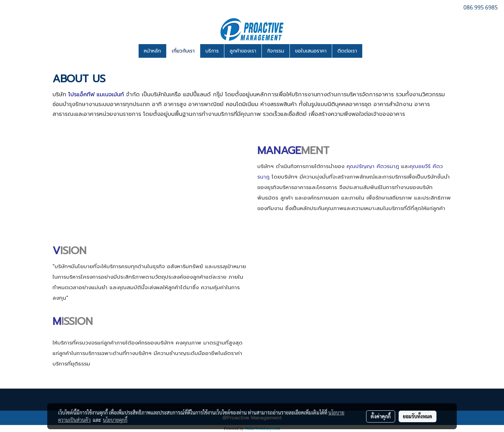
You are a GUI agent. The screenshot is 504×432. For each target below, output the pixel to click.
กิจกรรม (276, 51)
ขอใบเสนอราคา (311, 51)
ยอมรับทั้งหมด (418, 416)
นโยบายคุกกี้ (115, 420)
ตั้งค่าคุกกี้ (381, 416)
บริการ (212, 51)
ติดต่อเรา (347, 51)
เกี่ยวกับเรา (183, 51)
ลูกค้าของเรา (243, 51)
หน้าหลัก (152, 51)
